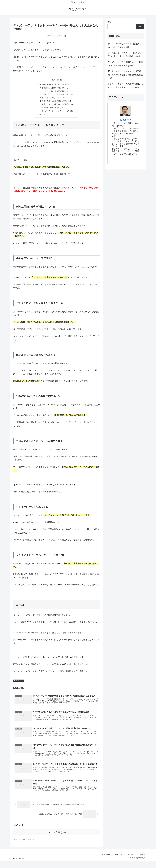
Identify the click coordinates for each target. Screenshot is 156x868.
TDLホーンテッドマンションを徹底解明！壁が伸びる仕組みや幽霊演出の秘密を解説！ (125, 75)
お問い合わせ (101, 861)
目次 (53, 80)
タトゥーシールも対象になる (52, 109)
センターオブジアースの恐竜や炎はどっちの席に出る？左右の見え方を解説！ (125, 86)
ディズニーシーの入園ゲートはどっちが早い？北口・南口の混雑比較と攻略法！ (125, 55)
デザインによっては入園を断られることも (57, 95)
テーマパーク (19, 683)
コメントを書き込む (57, 839)
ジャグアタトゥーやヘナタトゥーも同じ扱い (58, 113)
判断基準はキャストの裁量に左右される (57, 102)
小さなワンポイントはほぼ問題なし (55, 92)
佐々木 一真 (126, 120)
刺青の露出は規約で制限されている (55, 88)
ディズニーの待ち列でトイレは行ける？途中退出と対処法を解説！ (125, 45)
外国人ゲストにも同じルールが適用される (57, 106)
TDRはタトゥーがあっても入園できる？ (55, 85)
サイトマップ (130, 861)
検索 (109, 22)
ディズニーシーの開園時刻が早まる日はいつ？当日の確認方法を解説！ (125, 64)
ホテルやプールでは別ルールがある (55, 99)
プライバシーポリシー (115, 861)
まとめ (41, 116)
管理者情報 (140, 861)
